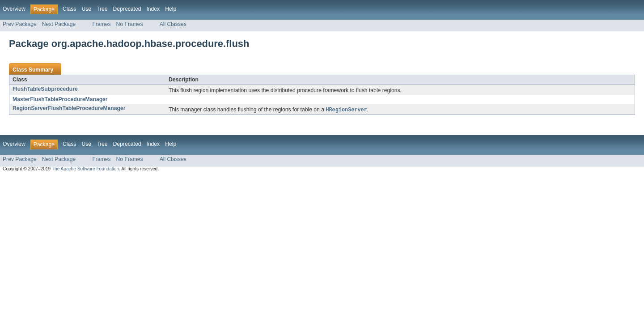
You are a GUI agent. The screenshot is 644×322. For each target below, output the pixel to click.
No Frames (130, 24)
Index (153, 9)
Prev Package (20, 24)
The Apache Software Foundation (85, 169)
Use (86, 9)
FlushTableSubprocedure (45, 89)
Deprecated (127, 9)
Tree (102, 9)
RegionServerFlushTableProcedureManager (69, 108)
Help (171, 9)
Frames (101, 24)
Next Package (59, 24)
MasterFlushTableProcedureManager (60, 99)
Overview (14, 9)
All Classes (173, 24)
